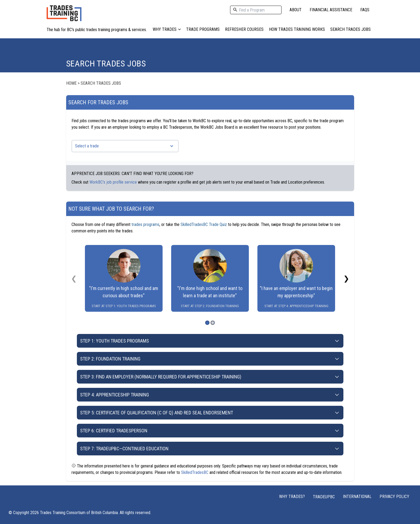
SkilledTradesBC (195, 472)
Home (71, 83)
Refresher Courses (244, 29)
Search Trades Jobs (350, 29)
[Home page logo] (64, 16)
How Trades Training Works (297, 29)
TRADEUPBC (324, 497)
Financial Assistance (331, 10)
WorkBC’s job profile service (113, 182)
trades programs (145, 224)
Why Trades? (292, 497)
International (357, 497)
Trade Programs (203, 29)
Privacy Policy (394, 497)
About (296, 10)
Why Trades (167, 29)
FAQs (365, 10)
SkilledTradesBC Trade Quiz (204, 224)
